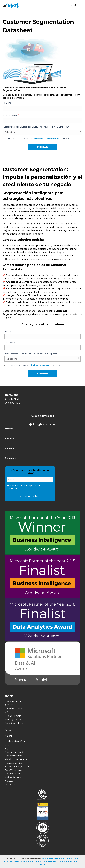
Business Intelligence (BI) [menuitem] (18, 767)
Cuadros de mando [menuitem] (15, 752)
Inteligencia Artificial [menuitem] (15, 741)
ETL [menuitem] (7, 745)
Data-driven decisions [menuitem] (16, 723)
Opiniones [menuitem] (10, 785)
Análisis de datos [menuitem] (13, 777)
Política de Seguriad (46, 862)
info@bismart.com (44, 424)
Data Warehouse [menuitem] (13, 770)
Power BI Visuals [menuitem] (13, 709)
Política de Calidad (24, 862)
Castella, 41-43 (12, 399)
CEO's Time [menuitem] (11, 705)
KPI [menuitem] (7, 712)
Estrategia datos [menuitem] (13, 720)
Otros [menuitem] (8, 730)
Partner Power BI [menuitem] (14, 774)
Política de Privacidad (54, 859)
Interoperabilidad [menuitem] (14, 763)
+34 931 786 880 (44, 416)
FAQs (42, 865)
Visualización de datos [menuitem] (16, 759)
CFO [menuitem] (7, 727)
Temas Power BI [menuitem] (13, 716)
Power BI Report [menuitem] (13, 701)
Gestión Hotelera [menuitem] (13, 756)
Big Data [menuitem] (9, 749)
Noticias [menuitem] (9, 781)
